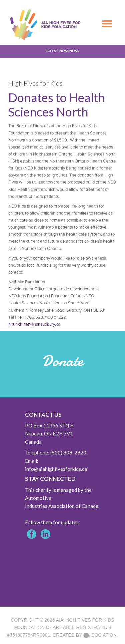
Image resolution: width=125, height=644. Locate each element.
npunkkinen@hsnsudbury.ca (34, 324)
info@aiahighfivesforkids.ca (56, 469)
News (74, 51)
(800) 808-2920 (68, 452)
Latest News (57, 51)
